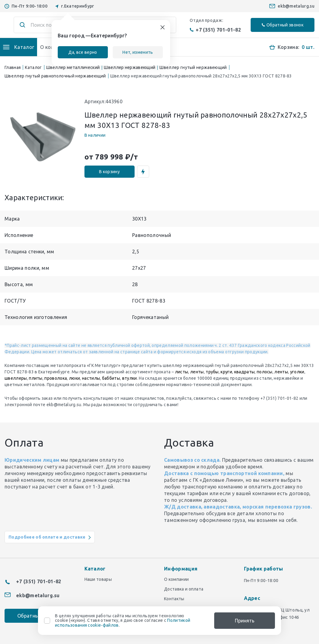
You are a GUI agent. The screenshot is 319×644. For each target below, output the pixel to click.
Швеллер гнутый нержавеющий (193, 67)
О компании (176, 579)
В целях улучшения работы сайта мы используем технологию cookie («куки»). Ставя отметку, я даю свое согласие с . (123, 621)
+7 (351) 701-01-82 (215, 30)
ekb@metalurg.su (296, 6)
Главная (13, 67)
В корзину (109, 172)
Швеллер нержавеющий (130, 67)
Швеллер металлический (73, 67)
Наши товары (98, 579)
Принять (245, 621)
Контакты (174, 599)
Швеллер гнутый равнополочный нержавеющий (55, 76)
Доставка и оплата (184, 589)
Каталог (33, 67)
